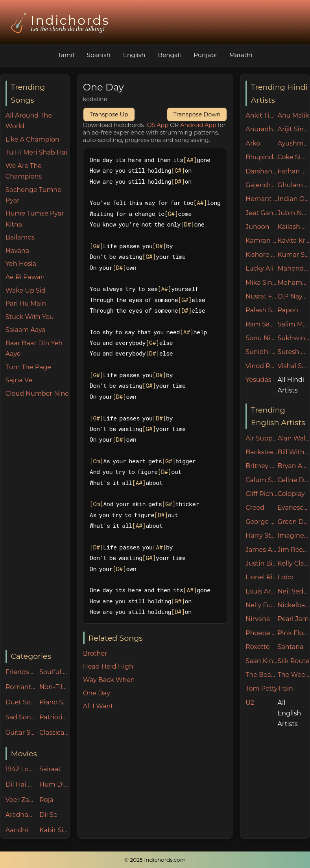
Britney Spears (261, 466)
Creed (255, 508)
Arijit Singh (294, 129)
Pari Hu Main (26, 303)
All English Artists (290, 713)
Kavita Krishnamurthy (294, 240)
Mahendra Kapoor (294, 268)
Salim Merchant (294, 324)
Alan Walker (294, 438)
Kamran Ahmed (261, 240)
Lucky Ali (259, 268)
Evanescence (294, 508)
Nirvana (258, 619)
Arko (253, 143)
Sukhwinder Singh (294, 338)
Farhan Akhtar (294, 171)
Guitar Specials (21, 733)
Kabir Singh (54, 830)
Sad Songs (21, 717)
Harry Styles (261, 535)
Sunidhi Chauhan (261, 352)
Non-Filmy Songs (54, 687)
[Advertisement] (38, 524)
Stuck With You (30, 317)
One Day (97, 693)
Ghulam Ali (294, 185)
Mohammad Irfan (294, 283)
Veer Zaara (21, 800)
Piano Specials (54, 702)
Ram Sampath (261, 324)
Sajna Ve (19, 380)
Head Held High (108, 666)
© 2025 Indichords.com (155, 860)
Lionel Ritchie (261, 577)
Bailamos (20, 237)
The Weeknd (294, 675)
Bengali (170, 55)
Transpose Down (197, 114)
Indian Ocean (294, 199)
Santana (291, 647)
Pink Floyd (294, 633)
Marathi (241, 55)
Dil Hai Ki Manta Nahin (21, 784)
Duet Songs (21, 702)
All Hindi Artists (291, 385)
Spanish (99, 55)
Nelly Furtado (261, 605)
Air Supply (261, 438)
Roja (46, 800)
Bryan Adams (294, 466)
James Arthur (261, 550)
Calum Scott (261, 480)
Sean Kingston (261, 661)
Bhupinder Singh (261, 157)
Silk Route (293, 661)
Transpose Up (109, 114)
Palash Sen (261, 310)
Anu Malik (293, 115)
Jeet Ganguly (261, 213)
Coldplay (291, 494)
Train (285, 688)
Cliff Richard (261, 494)
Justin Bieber (261, 563)
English (134, 55)
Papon (288, 310)
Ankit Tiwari (261, 115)
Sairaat (50, 769)
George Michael (261, 522)
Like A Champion (32, 139)
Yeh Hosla (21, 264)
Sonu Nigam (261, 338)
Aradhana (21, 815)
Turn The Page (28, 367)
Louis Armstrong (261, 591)
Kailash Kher (294, 227)
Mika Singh (261, 283)
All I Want (98, 706)
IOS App (157, 125)
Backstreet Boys (261, 452)
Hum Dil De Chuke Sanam (54, 784)
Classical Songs (54, 733)
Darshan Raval (261, 171)
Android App (198, 125)
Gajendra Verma (261, 185)
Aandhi (17, 830)
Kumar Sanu (294, 255)
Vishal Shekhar (294, 366)
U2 (250, 703)
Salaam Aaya (26, 330)
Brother (95, 653)
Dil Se (48, 815)
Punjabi (205, 55)
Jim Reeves (294, 550)
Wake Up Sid (26, 290)
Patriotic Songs (54, 717)
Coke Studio (294, 157)
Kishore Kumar (261, 255)
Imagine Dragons (294, 535)
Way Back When (109, 680)
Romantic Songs (21, 687)
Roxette (257, 647)
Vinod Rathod (261, 366)
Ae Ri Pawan (25, 277)
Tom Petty (261, 688)
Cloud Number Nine (37, 393)
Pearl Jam (293, 619)
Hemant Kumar (261, 199)
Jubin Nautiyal (294, 213)
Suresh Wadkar (294, 352)
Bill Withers (294, 452)
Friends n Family (21, 672)
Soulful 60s (54, 672)
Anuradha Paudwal (261, 129)
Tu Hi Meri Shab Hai (36, 152)
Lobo (286, 577)
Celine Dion (294, 480)
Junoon (257, 227)
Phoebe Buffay (261, 633)
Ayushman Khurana (294, 143)
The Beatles (261, 675)
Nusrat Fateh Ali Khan (261, 296)
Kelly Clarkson (294, 563)
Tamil (66, 55)
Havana (17, 251)
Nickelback (294, 605)
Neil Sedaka (294, 591)
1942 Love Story (21, 769)
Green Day (294, 522)
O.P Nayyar (294, 296)
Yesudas (258, 380)
